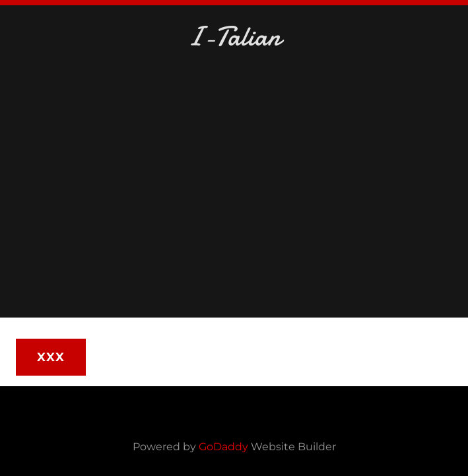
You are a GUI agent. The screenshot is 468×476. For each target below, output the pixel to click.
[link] (234, 37)
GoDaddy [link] (223, 447)
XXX (51, 357)
